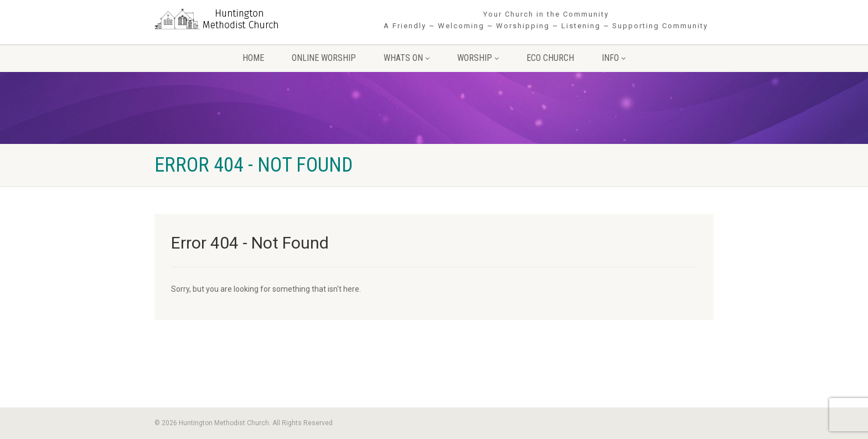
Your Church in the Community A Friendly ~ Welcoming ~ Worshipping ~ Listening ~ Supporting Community (546, 20)
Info (614, 58)
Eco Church (550, 58)
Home (253, 58)
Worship (478, 58)
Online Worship (324, 58)
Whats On (407, 58)
